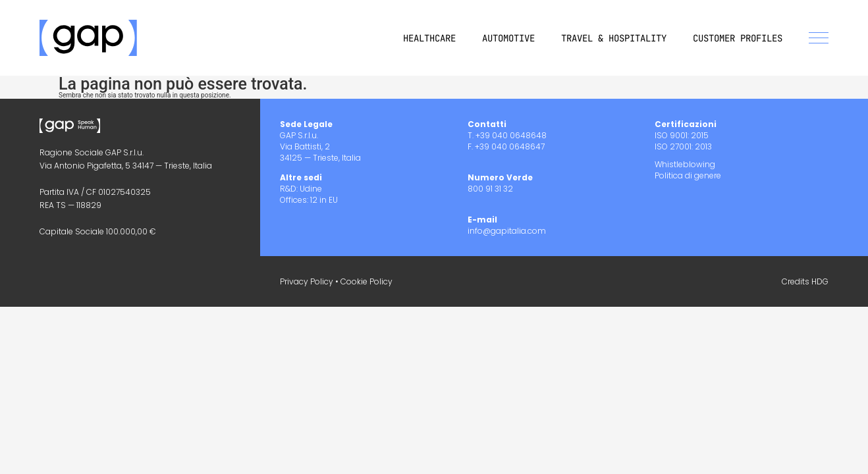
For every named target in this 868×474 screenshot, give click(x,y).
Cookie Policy (366, 281)
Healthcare (429, 39)
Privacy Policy (307, 281)
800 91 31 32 (490, 189)
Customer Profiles (738, 39)
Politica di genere (688, 175)
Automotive (508, 39)
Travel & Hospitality (614, 39)
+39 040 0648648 (511, 135)
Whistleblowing (685, 164)
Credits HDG (805, 281)
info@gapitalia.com (507, 231)
